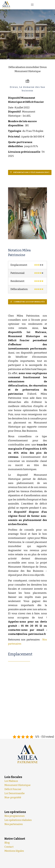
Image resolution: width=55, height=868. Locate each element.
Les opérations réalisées (18, 820)
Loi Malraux (11, 781)
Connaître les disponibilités (29, 302)
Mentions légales (14, 851)
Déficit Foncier (13, 789)
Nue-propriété (13, 797)
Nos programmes (15, 816)
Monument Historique (17, 785)
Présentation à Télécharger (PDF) (31, 172)
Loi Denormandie (15, 793)
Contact (9, 847)
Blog (7, 843)
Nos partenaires (14, 824)
